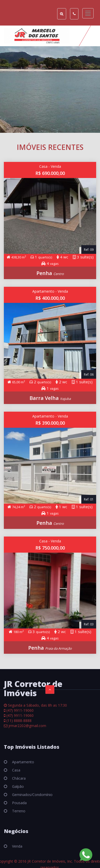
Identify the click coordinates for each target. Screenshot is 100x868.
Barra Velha (45, 398)
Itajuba (65, 399)
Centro (59, 274)
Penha (45, 273)
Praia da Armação (58, 648)
